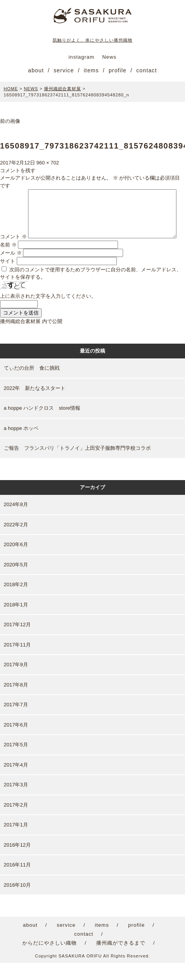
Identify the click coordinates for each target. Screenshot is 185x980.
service (64, 70)
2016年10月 (17, 902)
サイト (8, 278)
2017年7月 (16, 722)
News (109, 57)
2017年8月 (16, 701)
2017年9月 (16, 682)
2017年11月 (17, 661)
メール (11, 270)
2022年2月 (16, 541)
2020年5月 (16, 581)
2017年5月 (16, 762)
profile (118, 70)
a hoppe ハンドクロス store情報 (42, 425)
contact (147, 70)
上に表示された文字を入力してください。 (48, 313)
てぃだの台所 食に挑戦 (32, 385)
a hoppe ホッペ (21, 445)
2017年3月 (16, 802)
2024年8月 (16, 521)
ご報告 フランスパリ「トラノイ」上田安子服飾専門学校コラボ (77, 465)
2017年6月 (16, 742)
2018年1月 (16, 621)
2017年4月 (16, 782)
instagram (81, 57)
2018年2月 (16, 602)
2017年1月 (16, 842)
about (36, 70)
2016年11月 (17, 882)
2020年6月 (16, 562)
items (91, 70)
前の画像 (10, 121)
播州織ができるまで (121, 960)
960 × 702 (48, 163)
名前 (8, 261)
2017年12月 (17, 642)
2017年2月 (16, 822)
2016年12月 (17, 862)
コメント (13, 193)
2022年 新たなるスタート (35, 405)
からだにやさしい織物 (49, 960)
